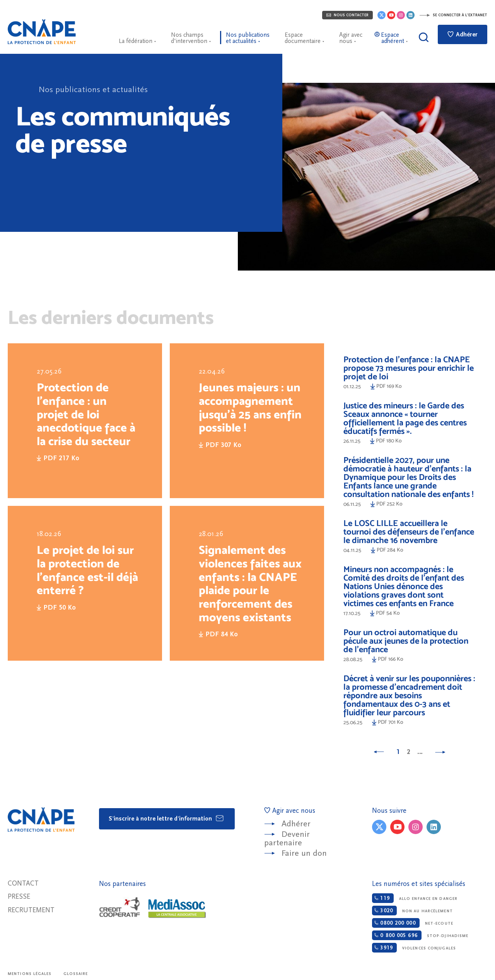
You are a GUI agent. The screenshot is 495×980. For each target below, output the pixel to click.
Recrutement (31, 910)
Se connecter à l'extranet (453, 15)
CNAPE (42, 32)
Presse (19, 897)
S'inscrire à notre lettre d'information (166, 818)
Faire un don (304, 853)
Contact (23, 883)
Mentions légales (30, 974)
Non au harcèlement (412, 911)
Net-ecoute (412, 923)
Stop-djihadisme (420, 935)
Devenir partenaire (287, 839)
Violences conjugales (414, 948)
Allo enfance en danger (415, 898)
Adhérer (463, 34)
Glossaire (76, 974)
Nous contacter (347, 15)
